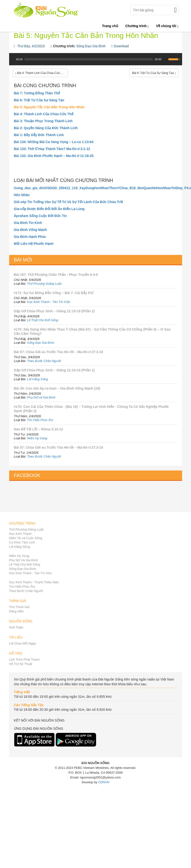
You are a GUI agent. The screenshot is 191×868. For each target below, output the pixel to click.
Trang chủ (110, 26)
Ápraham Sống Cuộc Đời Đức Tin (40, 216)
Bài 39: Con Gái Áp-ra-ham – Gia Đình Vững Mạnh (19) (57, 388)
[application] (96, 62)
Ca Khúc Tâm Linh (22, 542)
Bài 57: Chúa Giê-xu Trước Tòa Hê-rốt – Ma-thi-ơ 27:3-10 (59, 352)
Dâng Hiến (16, 611)
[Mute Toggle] (165, 59)
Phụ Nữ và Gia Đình (41, 397)
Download (121, 46)
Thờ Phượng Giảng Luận (44, 284)
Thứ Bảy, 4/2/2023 (31, 46)
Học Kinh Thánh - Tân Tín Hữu (49, 302)
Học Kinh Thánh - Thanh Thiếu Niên (34, 582)
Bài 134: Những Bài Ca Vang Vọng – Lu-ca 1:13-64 (54, 142)
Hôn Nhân (22, 195)
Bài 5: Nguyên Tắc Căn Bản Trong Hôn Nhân (49, 107)
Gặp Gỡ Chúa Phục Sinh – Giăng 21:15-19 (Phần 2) (54, 311)
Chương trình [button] (137, 26)
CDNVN (104, 782)
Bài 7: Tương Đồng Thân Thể (37, 93)
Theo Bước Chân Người (44, 361)
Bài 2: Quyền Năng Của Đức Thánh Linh (46, 128)
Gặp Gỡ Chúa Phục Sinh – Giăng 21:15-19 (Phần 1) (54, 370)
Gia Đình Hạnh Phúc (30, 237)
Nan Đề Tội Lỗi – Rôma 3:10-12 (39, 429)
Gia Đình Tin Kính (28, 223)
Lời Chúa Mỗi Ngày (23, 643)
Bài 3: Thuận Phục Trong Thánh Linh (43, 121)
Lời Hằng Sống (37, 379)
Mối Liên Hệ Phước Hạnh (34, 244)
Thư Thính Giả (19, 607)
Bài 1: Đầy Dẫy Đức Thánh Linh (39, 135)
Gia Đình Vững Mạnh (31, 230)
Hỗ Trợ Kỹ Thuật (21, 664)
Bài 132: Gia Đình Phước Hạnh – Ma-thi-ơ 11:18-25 (54, 156)
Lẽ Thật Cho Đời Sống (43, 320)
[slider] (89, 59)
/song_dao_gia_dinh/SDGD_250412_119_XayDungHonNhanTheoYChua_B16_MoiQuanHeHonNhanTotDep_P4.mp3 (96, 188)
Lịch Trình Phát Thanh (25, 660)
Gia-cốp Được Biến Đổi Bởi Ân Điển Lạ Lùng (49, 209)
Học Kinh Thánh (20, 534)
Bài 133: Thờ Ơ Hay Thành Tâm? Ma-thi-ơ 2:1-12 (52, 149)
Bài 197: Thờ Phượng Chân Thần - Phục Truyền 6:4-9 (56, 275)
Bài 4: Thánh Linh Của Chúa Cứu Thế (44, 114)
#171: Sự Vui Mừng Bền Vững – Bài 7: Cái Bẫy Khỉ (54, 293)
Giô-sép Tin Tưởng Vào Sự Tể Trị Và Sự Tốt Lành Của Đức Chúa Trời (68, 202)
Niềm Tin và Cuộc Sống (26, 538)
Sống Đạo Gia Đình (91, 46)
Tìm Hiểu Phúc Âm (40, 420)
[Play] (12, 59)
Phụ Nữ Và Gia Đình (24, 560)
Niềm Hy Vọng (37, 438)
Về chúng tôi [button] (167, 26)
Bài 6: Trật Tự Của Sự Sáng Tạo (39, 100)
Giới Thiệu (16, 627)
